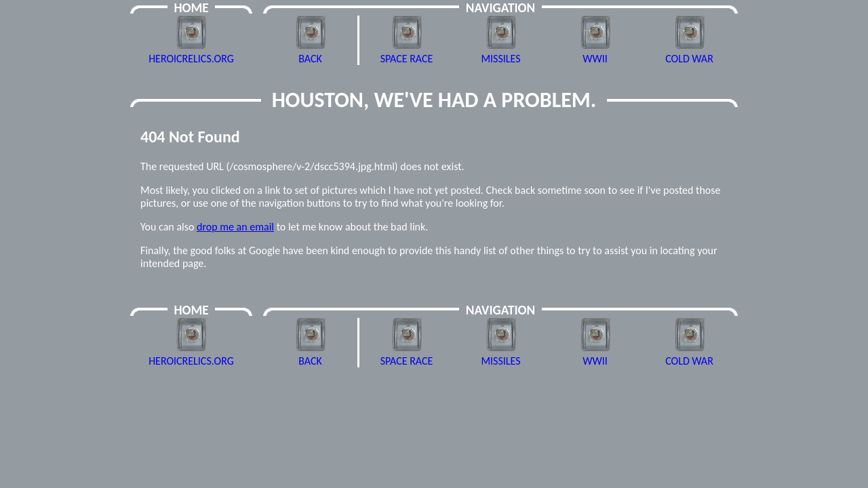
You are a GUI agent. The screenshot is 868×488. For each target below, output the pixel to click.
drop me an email (235, 227)
